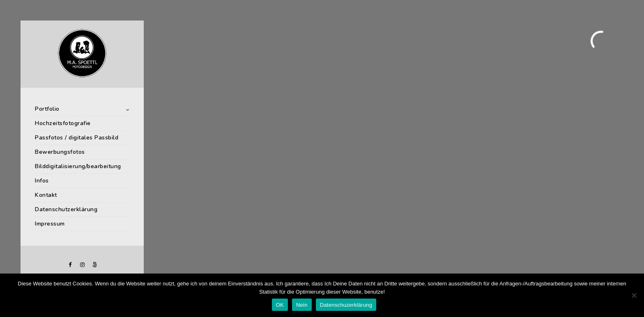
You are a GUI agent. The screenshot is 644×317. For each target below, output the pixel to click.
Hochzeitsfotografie (63, 123)
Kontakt (46, 195)
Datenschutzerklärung (66, 209)
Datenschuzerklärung (346, 305)
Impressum (50, 224)
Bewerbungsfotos (60, 152)
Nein (302, 305)
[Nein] (634, 295)
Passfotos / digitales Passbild (77, 138)
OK (280, 305)
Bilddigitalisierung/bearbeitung (78, 166)
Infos (42, 181)
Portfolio (47, 109)
